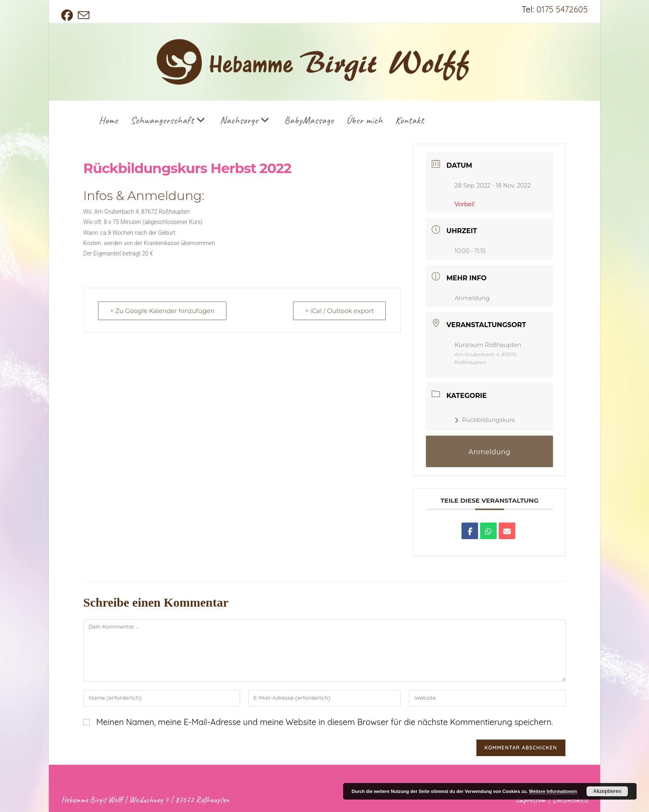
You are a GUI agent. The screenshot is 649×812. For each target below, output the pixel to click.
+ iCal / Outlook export (339, 311)
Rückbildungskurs (485, 420)
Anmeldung (472, 298)
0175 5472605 (562, 9)
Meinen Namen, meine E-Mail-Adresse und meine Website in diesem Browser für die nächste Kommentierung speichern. (324, 722)
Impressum (530, 800)
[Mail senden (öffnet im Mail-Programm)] (84, 15)
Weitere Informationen (553, 791)
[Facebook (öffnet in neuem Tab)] (68, 15)
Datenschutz (570, 800)
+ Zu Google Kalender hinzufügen (162, 311)
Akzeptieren (607, 791)
